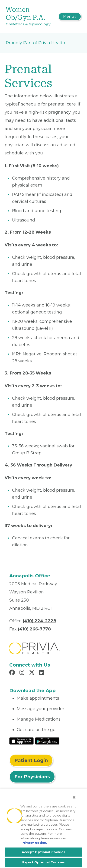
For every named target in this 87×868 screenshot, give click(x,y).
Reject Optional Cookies (43, 862)
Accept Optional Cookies (44, 852)
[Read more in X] (32, 673)
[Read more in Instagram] (23, 673)
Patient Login (31, 760)
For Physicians (32, 777)
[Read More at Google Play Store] (47, 741)
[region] (43, 828)
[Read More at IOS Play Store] (21, 741)
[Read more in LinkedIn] (42, 673)
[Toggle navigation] (70, 17)
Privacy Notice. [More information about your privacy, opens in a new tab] (34, 843)
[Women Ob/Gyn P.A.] (31, 17)
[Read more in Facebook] (13, 673)
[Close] (74, 797)
